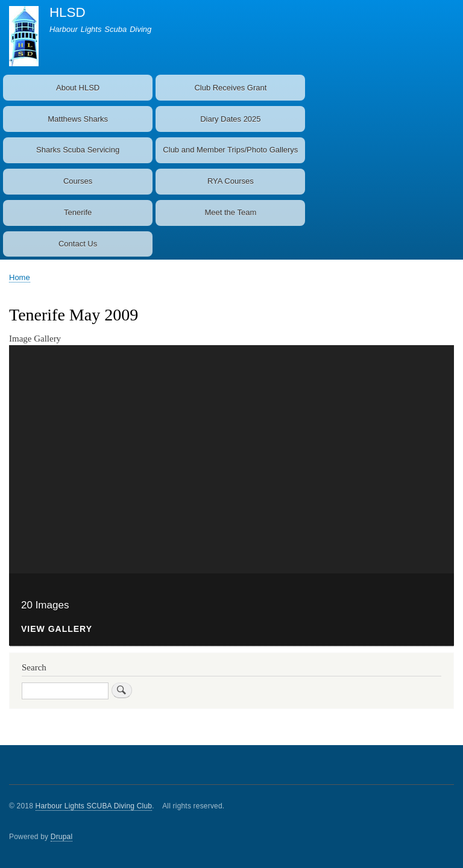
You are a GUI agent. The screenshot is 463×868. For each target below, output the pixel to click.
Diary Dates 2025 (230, 119)
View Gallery (57, 629)
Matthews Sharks (78, 119)
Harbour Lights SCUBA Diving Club (94, 806)
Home (20, 277)
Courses (78, 181)
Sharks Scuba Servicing (78, 150)
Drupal (62, 837)
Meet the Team (230, 212)
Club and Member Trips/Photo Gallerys (230, 150)
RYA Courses (231, 181)
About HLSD (78, 88)
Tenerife (78, 212)
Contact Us (78, 244)
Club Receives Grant (230, 88)
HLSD (68, 12)
